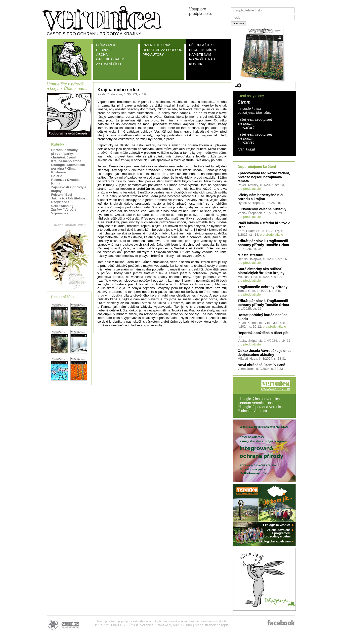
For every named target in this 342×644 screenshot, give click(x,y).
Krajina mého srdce (66, 161)
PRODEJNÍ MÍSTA (203, 50)
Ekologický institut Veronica (259, 399)
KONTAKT (197, 64)
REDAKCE (104, 50)
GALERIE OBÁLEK (110, 59)
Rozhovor (59, 172)
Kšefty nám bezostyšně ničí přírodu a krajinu (260, 197)
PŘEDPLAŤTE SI (202, 45)
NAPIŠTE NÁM (200, 55)
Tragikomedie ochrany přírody (263, 287)
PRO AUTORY (153, 55)
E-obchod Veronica (252, 411)
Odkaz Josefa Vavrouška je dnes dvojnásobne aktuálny (264, 353)
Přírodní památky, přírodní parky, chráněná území (65, 154)
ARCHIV (102, 55)
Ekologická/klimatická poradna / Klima (68, 167)
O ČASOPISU (106, 45)
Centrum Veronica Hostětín (258, 403)
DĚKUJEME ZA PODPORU (163, 50)
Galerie (57, 176)
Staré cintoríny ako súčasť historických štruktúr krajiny (261, 271)
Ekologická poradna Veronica (260, 407)
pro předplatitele (249, 189)
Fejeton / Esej (62, 195)
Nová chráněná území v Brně (261, 365)
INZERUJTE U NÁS (157, 45)
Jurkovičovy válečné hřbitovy (262, 209)
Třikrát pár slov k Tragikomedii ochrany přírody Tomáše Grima (263, 243)
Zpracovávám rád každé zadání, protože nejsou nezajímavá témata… (264, 177)
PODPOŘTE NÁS (202, 59)
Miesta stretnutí (250, 255)
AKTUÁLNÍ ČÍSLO (109, 64)
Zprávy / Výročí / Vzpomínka (64, 211)
